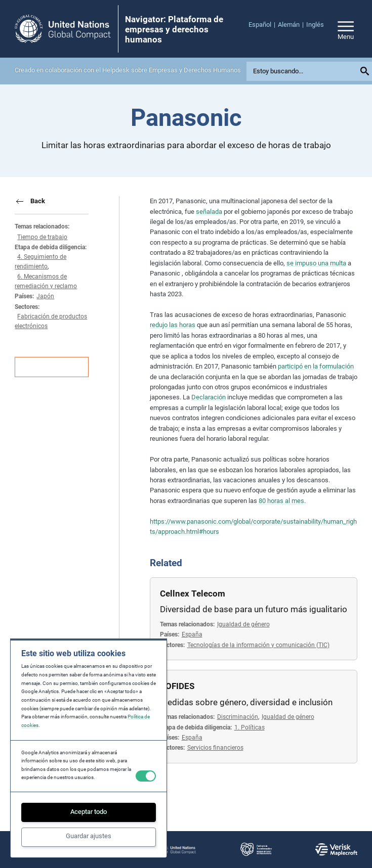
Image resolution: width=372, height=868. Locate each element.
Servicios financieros (215, 748)
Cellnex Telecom (193, 593)
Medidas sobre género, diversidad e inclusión (246, 702)
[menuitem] (263, 25)
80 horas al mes (281, 501)
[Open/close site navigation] (346, 29)
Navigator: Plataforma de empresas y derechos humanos (174, 29)
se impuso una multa (316, 263)
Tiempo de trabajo (42, 237)
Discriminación (238, 717)
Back (38, 201)
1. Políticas (250, 727)
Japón (45, 296)
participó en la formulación (316, 366)
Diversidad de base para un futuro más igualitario (254, 609)
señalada (209, 212)
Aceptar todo (89, 812)
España (192, 634)
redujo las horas (173, 325)
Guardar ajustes (89, 836)
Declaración (209, 397)
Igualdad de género (243, 624)
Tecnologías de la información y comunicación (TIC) (258, 645)
